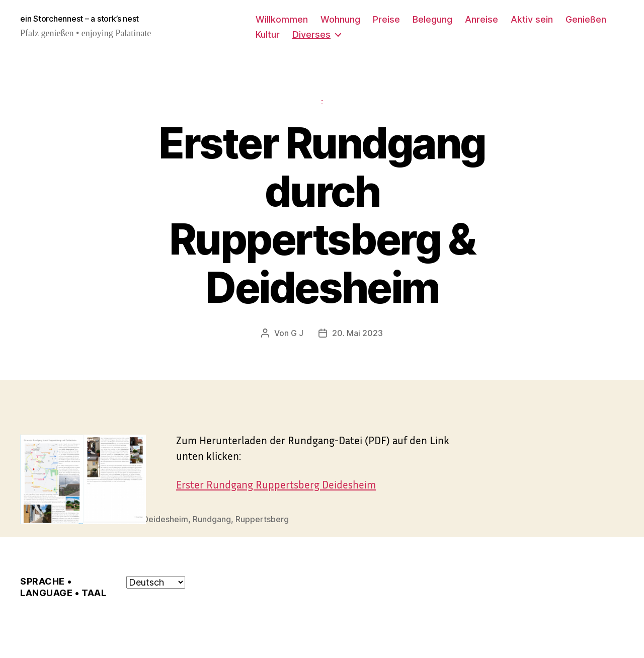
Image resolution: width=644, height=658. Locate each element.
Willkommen (282, 19)
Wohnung (340, 19)
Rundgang (212, 519)
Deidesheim (166, 519)
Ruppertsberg (262, 519)
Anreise (481, 19)
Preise (386, 19)
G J (297, 333)
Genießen (586, 19)
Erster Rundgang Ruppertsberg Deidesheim (276, 484)
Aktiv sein (532, 19)
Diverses (311, 34)
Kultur (268, 34)
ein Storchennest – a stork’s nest (79, 19)
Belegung (432, 19)
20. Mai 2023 (357, 333)
